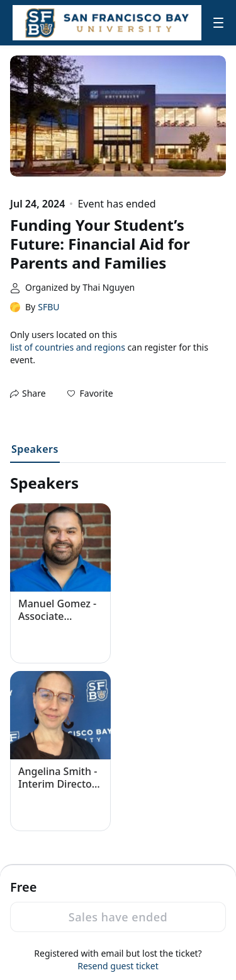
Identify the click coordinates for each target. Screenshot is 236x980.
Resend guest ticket (118, 966)
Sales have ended (118, 917)
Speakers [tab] (35, 449)
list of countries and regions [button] (68, 347)
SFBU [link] (48, 307)
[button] (90, 394)
